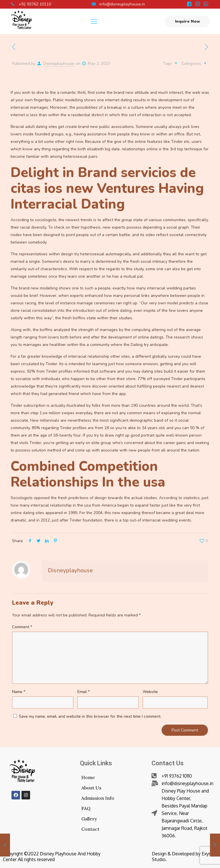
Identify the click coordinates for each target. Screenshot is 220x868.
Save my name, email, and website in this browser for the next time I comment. (90, 716)
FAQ (86, 808)
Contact (90, 829)
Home (88, 777)
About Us (91, 788)
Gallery (89, 819)
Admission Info (98, 798)
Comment (22, 627)
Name (19, 692)
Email (84, 692)
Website (150, 692)
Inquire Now (187, 21)
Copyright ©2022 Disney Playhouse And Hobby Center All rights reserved (52, 857)
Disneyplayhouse (59, 64)
